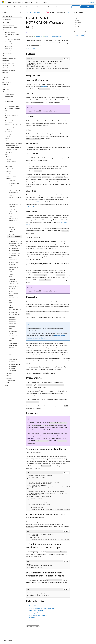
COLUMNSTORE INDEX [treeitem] (15, 198)
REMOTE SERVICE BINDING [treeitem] (13, 295)
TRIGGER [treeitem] (11, 350)
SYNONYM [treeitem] (12, 338)
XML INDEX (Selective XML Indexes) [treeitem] (14, 365)
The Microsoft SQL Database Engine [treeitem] (12, 36)
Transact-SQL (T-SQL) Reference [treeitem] (12, 128)
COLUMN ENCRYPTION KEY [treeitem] (15, 201)
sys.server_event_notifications (38, 615)
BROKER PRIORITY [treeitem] (13, 193)
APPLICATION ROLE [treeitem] (14, 183)
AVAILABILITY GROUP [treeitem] (14, 190)
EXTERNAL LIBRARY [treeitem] (14, 251)
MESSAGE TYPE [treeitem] (13, 281)
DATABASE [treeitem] (11, 216)
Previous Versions (15, 639)
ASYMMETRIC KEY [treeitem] (13, 188)
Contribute (30, 639)
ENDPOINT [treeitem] (12, 234)
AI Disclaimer (5, 639)
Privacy (37, 639)
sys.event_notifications (36, 613)
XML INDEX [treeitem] (12, 362)
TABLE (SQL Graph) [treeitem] (14, 343)
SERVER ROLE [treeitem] (12, 326)
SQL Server (37, 12)
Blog (23, 639)
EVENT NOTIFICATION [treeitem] (15, 237)
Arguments (31, 438)
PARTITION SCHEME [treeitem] (14, 286)
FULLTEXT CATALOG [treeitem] (14, 262)
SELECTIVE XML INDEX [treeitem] (15, 315)
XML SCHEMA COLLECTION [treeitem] (12, 370)
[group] (48, 66)
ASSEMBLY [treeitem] (12, 186)
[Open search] (88, 2)
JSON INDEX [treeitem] (12, 274)
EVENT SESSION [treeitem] (13, 239)
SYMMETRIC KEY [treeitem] (13, 336)
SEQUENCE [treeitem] (12, 317)
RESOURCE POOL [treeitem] (13, 298)
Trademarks (70, 639)
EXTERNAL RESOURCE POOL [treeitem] (14, 257)
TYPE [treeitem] (10, 352)
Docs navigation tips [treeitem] (9, 25)
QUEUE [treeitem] (11, 291)
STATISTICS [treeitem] (12, 333)
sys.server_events (34, 620)
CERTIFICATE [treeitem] (12, 195)
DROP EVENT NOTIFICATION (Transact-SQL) (42, 608)
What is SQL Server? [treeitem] (10, 32)
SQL (31, 12)
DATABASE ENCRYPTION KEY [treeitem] (15, 224)
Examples (77, 25)
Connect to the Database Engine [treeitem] (13, 39)
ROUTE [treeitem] (11, 303)
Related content (79, 27)
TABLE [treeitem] (10, 341)
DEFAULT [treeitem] (11, 232)
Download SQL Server (87, 7)
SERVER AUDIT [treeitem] (13, 319)
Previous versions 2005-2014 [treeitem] (11, 27)
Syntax (77, 16)
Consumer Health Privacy (48, 639)
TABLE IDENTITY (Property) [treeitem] (13, 347)
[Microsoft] (3, 2)
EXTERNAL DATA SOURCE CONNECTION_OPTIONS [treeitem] (15, 245)
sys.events (32, 618)
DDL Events (39, 202)
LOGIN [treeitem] (10, 277)
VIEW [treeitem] (10, 357)
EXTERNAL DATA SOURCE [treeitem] (15, 241)
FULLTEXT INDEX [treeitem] (13, 265)
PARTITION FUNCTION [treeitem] (15, 284)
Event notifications (34, 207)
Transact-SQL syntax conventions (38, 49)
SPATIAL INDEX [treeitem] (13, 331)
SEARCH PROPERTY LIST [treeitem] (15, 310)
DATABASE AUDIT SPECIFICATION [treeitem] (13, 220)
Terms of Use (61, 639)
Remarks (77, 20)
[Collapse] (20, 13)
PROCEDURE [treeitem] (12, 289)
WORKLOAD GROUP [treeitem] (14, 360)
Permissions (78, 22)
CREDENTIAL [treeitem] (12, 209)
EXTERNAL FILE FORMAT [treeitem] (15, 253)
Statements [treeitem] (10, 169)
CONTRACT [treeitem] (12, 207)
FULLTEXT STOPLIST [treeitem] (14, 267)
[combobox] (12, 16)
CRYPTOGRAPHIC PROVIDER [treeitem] (13, 213)
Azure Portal (76, 7)
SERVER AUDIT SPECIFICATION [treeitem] (13, 323)
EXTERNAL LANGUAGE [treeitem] (15, 248)
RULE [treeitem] (10, 305)
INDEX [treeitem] (10, 272)
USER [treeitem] (10, 355)
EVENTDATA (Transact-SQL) (37, 610)
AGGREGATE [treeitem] (12, 181)
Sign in (92, 2)
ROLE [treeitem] (10, 300)
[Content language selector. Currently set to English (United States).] (10, 635)
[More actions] (69, 13)
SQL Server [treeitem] (6, 23)
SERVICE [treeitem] (11, 329)
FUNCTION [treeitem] (12, 269)
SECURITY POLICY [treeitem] (13, 312)
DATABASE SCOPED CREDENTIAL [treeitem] (14, 228)
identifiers (44, 87)
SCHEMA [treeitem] (11, 307)
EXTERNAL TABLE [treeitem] (13, 260)
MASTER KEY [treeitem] (12, 279)
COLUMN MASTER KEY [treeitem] (15, 204)
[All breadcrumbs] (27, 13)
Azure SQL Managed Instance (54, 37)
